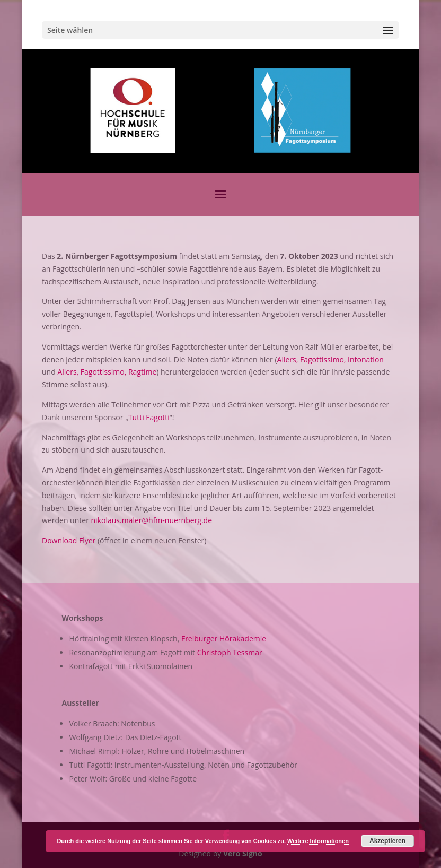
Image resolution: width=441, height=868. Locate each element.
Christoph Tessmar (230, 652)
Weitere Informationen (318, 841)
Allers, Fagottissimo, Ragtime (107, 372)
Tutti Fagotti (149, 417)
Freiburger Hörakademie (224, 639)
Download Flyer (69, 540)
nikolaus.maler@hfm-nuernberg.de (152, 520)
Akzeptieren (387, 841)
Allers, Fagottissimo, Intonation (330, 359)
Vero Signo (243, 853)
